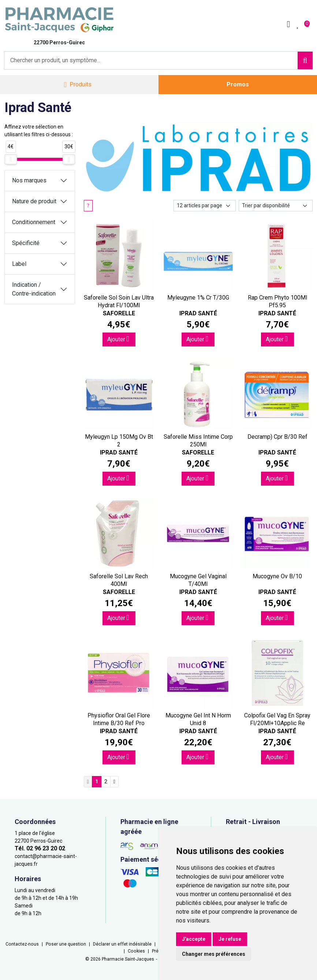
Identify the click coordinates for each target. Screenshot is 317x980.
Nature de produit (34, 201)
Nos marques (29, 180)
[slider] (11, 159)
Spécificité (26, 243)
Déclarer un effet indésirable (122, 944)
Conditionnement (34, 222)
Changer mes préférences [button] (214, 954)
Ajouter (118, 339)
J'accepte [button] (194, 939)
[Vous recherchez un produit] (151, 60)
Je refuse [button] (230, 939)
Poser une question (66, 944)
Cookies (136, 951)
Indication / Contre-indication (34, 289)
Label (19, 264)
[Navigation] (78, 85)
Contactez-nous (22, 944)
